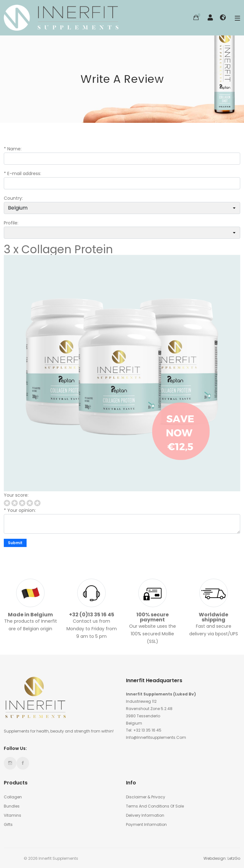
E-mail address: (24, 173)
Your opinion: (22, 510)
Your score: (16, 495)
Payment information (146, 824)
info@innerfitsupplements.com (156, 737)
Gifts (8, 824)
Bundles (12, 806)
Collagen (13, 797)
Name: (14, 149)
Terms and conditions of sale (155, 806)
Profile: (11, 223)
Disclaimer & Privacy (146, 797)
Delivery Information (145, 815)
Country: (13, 198)
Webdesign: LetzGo (222, 858)
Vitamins (13, 815)
